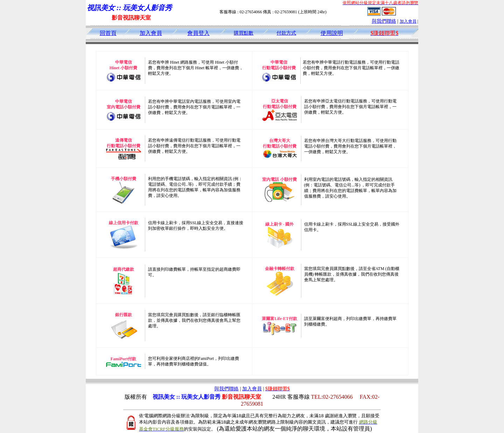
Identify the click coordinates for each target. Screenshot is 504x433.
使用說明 (332, 33)
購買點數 (244, 33)
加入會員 (408, 21)
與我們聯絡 (384, 21)
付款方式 (286, 33)
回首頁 (108, 33)
